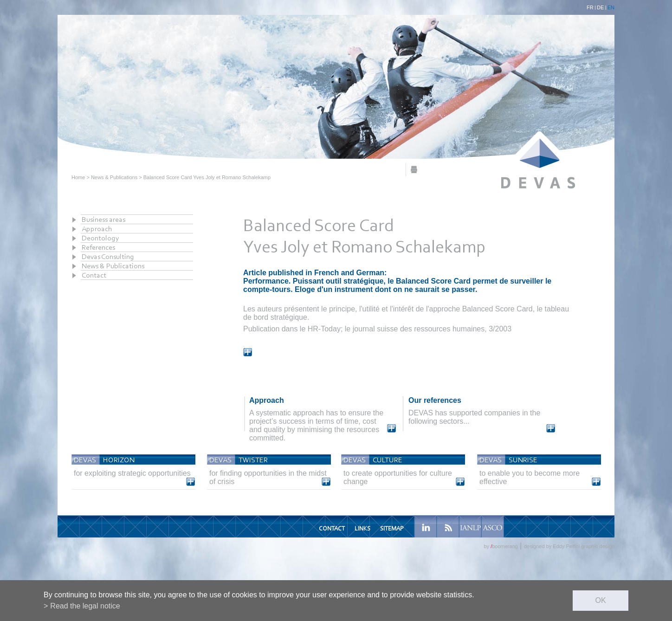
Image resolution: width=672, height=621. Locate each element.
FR (590, 7)
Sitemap (392, 528)
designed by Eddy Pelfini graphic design (569, 546)
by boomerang (501, 546)
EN (611, 7)
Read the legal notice (85, 606)
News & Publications (114, 177)
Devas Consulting (108, 256)
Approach (97, 229)
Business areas (103, 219)
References (98, 247)
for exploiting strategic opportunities (132, 473)
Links (362, 528)
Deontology (100, 238)
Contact (94, 275)
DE (600, 7)
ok (600, 600)
